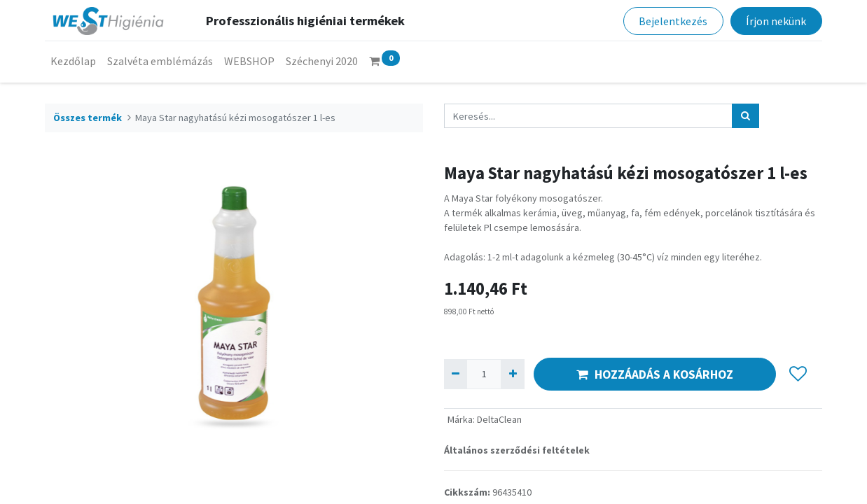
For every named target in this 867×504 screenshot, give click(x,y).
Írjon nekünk (776, 21)
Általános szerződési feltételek (517, 450)
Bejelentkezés (673, 21)
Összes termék (88, 118)
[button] (798, 374)
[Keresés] (745, 116)
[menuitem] (73, 61)
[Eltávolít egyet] (456, 374)
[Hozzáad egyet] (512, 374)
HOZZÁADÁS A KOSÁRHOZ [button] (655, 374)
